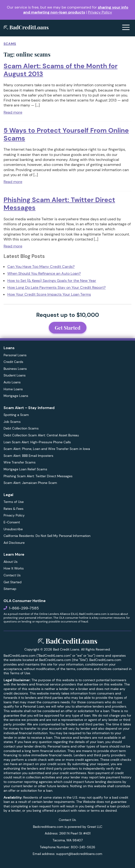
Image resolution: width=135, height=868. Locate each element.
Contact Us (12, 575)
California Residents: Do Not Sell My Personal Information (47, 536)
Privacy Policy (100, 12)
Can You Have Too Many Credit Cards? (41, 267)
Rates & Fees (13, 509)
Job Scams (12, 422)
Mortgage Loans (16, 396)
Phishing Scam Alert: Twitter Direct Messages (59, 204)
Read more (13, 112)
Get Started (68, 328)
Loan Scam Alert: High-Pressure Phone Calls (37, 442)
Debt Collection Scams (21, 428)
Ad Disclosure (14, 543)
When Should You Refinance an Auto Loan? (44, 273)
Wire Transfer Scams (20, 462)
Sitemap (10, 589)
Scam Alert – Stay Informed (29, 408)
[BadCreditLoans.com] (26, 28)
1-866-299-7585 (24, 608)
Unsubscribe (13, 529)
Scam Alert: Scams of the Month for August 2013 (61, 70)
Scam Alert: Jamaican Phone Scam (30, 483)
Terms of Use (14, 502)
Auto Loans (12, 382)
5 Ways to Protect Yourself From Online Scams (66, 134)
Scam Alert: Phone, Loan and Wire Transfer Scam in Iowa (47, 449)
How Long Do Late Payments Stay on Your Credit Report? (56, 287)
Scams (10, 44)
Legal (8, 495)
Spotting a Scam (16, 415)
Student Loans (15, 375)
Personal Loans (15, 355)
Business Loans (15, 369)
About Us (11, 562)
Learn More (14, 554)
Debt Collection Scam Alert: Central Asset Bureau (41, 435)
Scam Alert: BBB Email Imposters (28, 456)
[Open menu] (126, 28)
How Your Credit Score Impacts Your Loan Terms (49, 294)
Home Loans (13, 389)
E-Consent (12, 522)
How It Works (14, 568)
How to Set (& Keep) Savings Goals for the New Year (52, 281)
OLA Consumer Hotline (25, 601)
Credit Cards (13, 362)
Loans (9, 348)
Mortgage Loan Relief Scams (25, 469)
